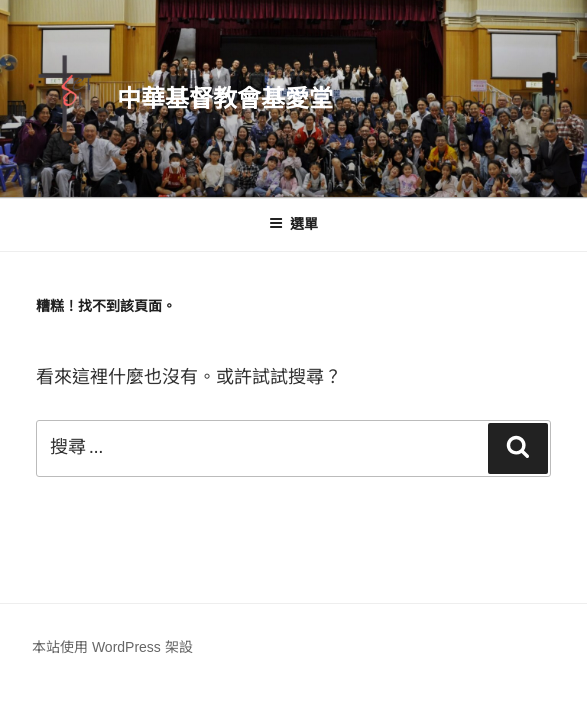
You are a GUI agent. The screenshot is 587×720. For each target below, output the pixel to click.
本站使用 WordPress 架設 (112, 647)
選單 (293, 224)
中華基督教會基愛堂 (225, 98)
